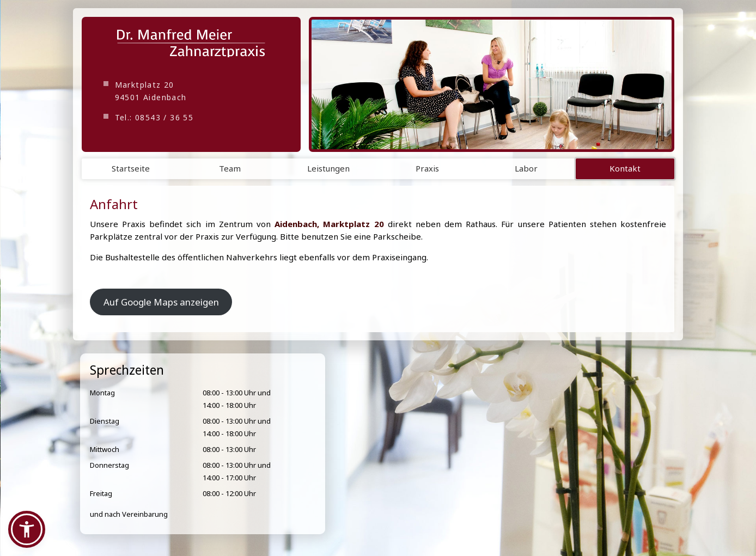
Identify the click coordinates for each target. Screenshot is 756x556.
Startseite (131, 168)
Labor (526, 168)
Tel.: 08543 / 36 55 (154, 117)
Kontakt (625, 168)
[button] (27, 529)
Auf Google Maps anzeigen (161, 302)
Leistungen (328, 168)
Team (230, 168)
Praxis (427, 168)
